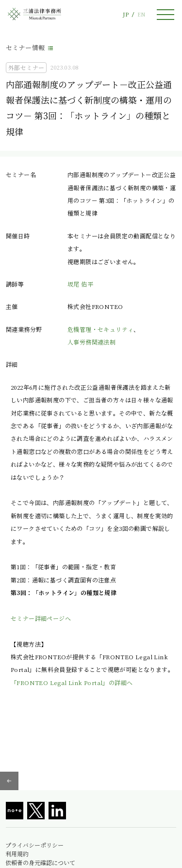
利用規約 (17, 854)
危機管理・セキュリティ (100, 329)
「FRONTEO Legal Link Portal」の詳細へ (72, 682)
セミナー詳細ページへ (41, 618)
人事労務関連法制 (91, 342)
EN (141, 14)
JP (126, 14)
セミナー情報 (25, 47)
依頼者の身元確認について (40, 863)
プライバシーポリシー (34, 845)
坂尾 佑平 (80, 284)
